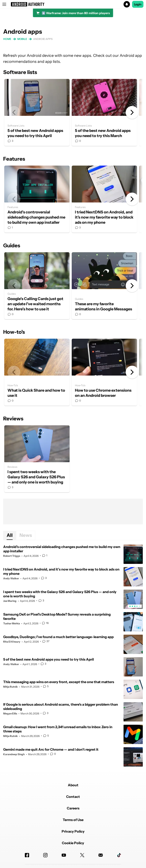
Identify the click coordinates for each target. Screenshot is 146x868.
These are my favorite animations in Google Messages (104, 286)
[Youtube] (64, 855)
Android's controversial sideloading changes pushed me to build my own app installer (37, 199)
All (10, 535)
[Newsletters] (101, 855)
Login (138, 4)
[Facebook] (27, 855)
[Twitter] (82, 855)
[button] (73, 4)
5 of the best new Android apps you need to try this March (104, 112)
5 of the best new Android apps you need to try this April (37, 112)
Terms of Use (73, 820)
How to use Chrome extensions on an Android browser (104, 372)
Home (7, 39)
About (73, 785)
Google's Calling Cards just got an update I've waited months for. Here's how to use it (37, 286)
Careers (73, 808)
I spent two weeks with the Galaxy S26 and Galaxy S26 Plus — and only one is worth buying (37, 459)
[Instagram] (45, 855)
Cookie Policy (73, 843)
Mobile (22, 39)
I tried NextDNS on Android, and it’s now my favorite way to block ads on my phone (104, 199)
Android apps (43, 39)
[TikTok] (119, 855)
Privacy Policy (73, 831)
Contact (73, 797)
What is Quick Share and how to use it (37, 372)
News (26, 535)
